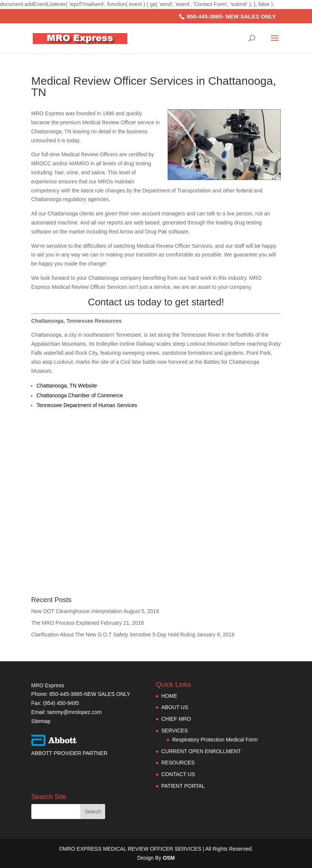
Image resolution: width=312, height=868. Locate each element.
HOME (169, 696)
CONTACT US (178, 774)
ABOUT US (175, 707)
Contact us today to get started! (156, 302)
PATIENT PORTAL (183, 786)
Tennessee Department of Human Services (87, 405)
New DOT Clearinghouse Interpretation (77, 611)
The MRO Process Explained (65, 623)
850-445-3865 (204, 16)
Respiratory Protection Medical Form (215, 740)
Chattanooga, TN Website (67, 386)
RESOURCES (178, 763)
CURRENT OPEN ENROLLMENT (201, 751)
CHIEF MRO (176, 719)
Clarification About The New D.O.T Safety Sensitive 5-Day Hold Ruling (113, 635)
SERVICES (175, 731)
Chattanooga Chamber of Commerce (80, 395)
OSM (169, 858)
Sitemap (41, 721)
